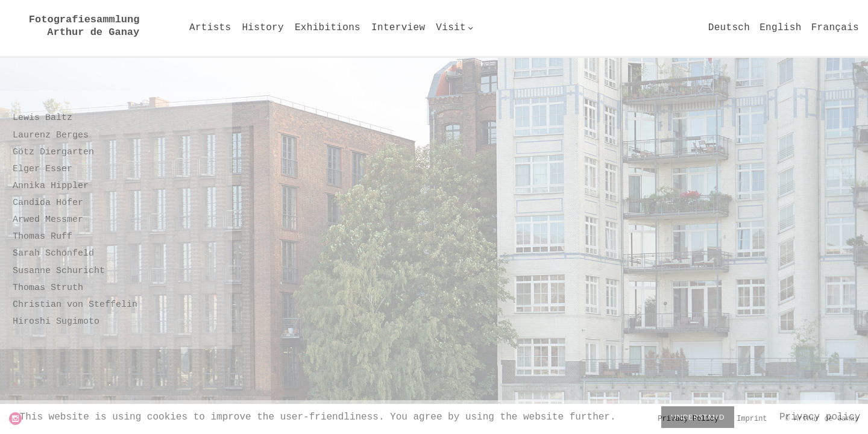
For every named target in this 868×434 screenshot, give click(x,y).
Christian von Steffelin (75, 305)
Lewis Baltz (42, 118)
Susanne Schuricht (59, 271)
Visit (451, 28)
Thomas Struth (48, 288)
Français (835, 28)
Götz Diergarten (53, 152)
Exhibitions (328, 28)
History (263, 28)
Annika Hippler (51, 186)
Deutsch (729, 28)
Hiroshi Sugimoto (56, 322)
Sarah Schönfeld (53, 253)
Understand (698, 417)
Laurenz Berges (51, 135)
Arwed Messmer (48, 220)
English (780, 28)
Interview (398, 28)
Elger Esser (42, 169)
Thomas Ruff (42, 237)
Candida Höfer (48, 203)
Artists (210, 28)
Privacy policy (820, 417)
